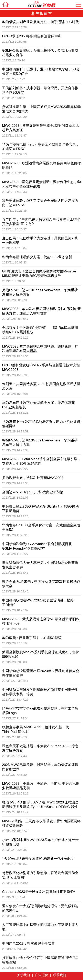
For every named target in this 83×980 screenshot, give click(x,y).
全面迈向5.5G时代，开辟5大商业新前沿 (33, 492)
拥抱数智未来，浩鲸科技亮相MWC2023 (33, 478)
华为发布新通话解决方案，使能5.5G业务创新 (37, 257)
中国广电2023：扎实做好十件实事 (28, 944)
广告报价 (42, 975)
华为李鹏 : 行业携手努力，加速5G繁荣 (32, 638)
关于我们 (23, 975)
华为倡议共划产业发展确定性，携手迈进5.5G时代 (40, 22)
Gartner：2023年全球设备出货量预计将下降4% (39, 892)
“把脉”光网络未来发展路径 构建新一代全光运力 (38, 859)
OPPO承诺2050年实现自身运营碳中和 (32, 36)
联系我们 (60, 975)
